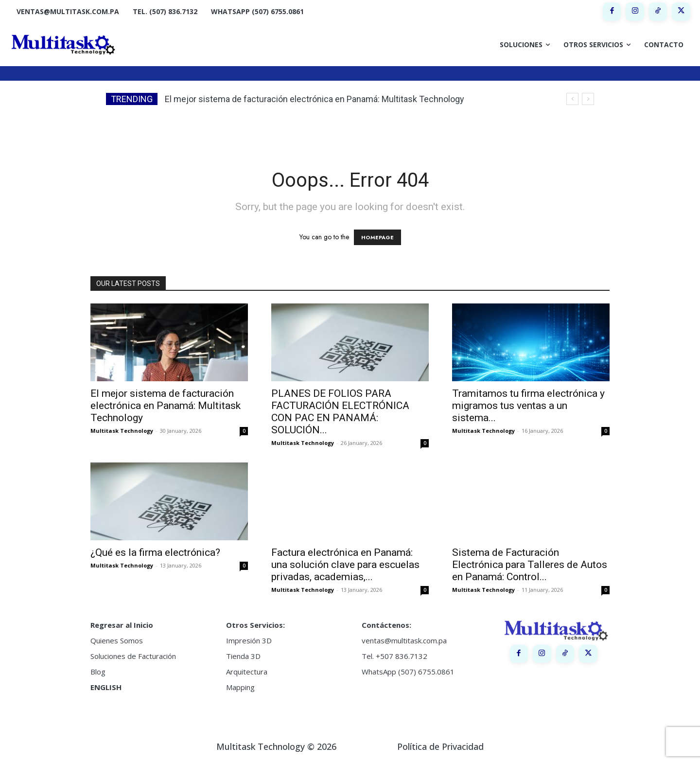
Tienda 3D (243, 656)
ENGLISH (106, 687)
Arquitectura (247, 672)
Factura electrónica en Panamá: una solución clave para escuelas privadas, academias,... (345, 565)
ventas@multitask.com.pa (404, 640)
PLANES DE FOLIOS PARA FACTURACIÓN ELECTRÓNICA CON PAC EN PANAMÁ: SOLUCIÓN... (340, 412)
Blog (98, 672)
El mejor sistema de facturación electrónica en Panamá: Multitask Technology (315, 99)
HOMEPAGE (377, 237)
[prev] (572, 99)
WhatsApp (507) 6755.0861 (408, 672)
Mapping (240, 687)
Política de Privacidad (440, 746)
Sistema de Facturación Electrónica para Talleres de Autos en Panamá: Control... (530, 565)
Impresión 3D (249, 640)
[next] (588, 99)
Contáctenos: (386, 625)
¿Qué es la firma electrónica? (155, 552)
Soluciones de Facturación (133, 656)
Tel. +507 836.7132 (394, 656)
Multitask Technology (122, 431)
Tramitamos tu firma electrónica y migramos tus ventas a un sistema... (528, 406)
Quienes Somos (117, 640)
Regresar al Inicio (122, 625)
